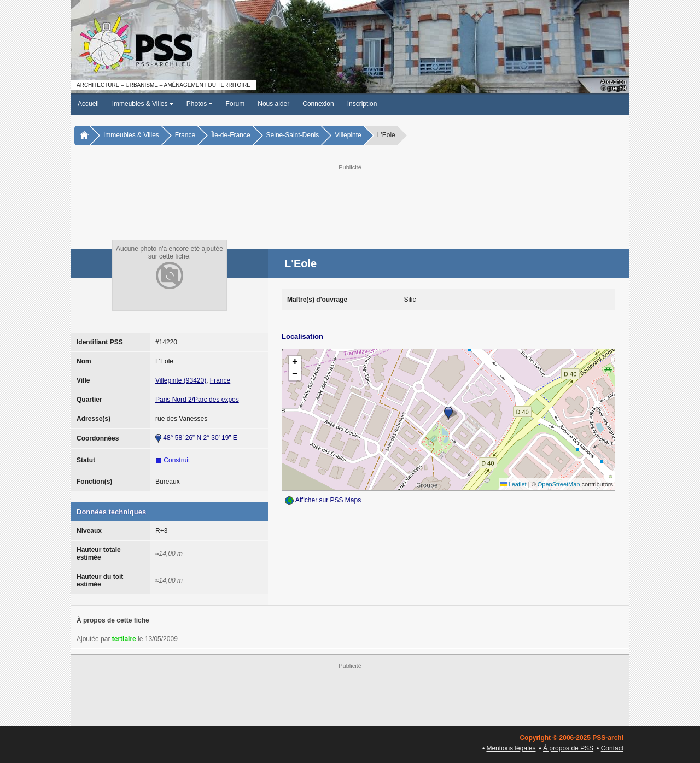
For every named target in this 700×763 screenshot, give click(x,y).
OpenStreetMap (559, 484)
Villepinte (348, 135)
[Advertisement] (350, 197)
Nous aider (273, 104)
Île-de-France (231, 135)
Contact (612, 748)
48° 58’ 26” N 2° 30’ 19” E (200, 438)
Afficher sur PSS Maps (328, 500)
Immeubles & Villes (143, 104)
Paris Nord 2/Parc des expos (197, 400)
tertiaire (124, 639)
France (185, 135)
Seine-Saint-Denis (293, 135)
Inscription (362, 104)
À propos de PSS (568, 748)
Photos (200, 104)
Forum (235, 104)
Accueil (88, 104)
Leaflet (514, 484)
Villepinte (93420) (181, 380)
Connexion (318, 104)
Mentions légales (511, 748)
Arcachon (614, 81)
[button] (448, 413)
